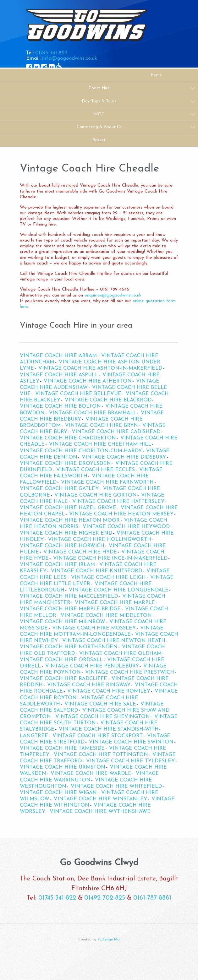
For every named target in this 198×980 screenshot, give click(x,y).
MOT (99, 114)
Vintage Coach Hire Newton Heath (114, 641)
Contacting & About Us (99, 127)
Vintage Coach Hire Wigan (58, 793)
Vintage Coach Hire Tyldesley (130, 761)
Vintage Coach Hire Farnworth (107, 482)
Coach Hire (99, 88)
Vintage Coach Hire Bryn (102, 426)
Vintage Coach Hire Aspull (59, 375)
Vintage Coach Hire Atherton (88, 381)
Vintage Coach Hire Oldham (120, 654)
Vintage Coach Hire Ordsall (61, 660)
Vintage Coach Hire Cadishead (116, 432)
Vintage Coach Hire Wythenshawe (100, 812)
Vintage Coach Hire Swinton (131, 742)
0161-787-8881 (152, 898)
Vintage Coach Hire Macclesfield (69, 596)
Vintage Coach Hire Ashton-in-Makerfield (100, 368)
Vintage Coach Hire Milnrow (62, 622)
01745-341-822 (57, 898)
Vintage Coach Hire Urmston (63, 767)
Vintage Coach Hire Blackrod (108, 400)
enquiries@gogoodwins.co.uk (113, 295)
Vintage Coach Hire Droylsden (65, 464)
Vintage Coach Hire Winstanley (100, 799)
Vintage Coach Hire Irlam (57, 565)
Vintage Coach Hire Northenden (69, 647)
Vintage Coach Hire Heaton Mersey (121, 514)
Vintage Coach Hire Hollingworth (100, 540)
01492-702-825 (105, 898)
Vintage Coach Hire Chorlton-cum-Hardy (81, 451)
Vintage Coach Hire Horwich (62, 546)
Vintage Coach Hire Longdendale (119, 590)
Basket (99, 140)
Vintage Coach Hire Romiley (109, 691)
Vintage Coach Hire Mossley (94, 628)
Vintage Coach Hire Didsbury (124, 457)
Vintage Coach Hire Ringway (89, 685)
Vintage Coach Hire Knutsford (96, 571)
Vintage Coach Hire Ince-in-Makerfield (110, 558)
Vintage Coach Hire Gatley (59, 489)
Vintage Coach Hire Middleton (106, 616)
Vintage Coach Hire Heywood (126, 527)
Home (156, 75)
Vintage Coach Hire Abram (58, 356)
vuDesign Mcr (109, 940)
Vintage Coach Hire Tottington (101, 755)
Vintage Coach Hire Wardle (91, 774)
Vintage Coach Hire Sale (100, 704)
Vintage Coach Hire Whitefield (116, 787)
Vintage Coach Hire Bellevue (78, 394)
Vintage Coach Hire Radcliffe (63, 679)
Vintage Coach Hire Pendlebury (92, 666)
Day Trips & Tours (99, 101)
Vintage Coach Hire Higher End (66, 533)
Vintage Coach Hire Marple (115, 603)
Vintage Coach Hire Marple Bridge (70, 609)
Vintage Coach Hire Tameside (62, 749)
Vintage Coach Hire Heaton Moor (70, 520)
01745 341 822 (51, 53)
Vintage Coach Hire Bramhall (93, 413)
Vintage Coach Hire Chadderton (68, 438)
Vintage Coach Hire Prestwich (130, 672)
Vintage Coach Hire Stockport (98, 736)
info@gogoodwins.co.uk (70, 58)
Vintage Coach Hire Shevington (103, 717)
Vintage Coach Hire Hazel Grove (68, 508)
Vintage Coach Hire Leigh (108, 578)
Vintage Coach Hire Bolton (60, 406)
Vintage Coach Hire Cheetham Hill (100, 444)
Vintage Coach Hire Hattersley (118, 502)
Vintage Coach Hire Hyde (80, 552)
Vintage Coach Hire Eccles (96, 470)
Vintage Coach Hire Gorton (96, 495)
